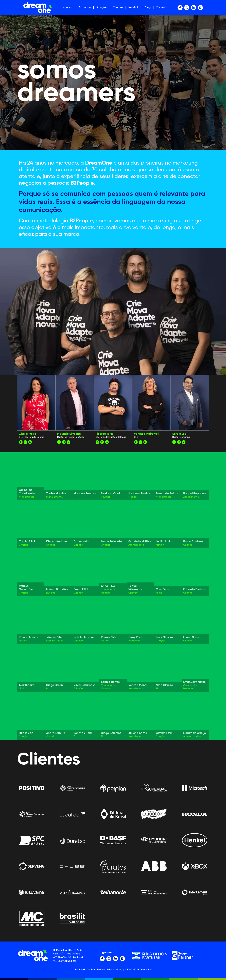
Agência (68, 8)
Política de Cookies (85, 970)
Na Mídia (134, 8)
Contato (161, 8)
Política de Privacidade (110, 970)
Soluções (102, 8)
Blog (148, 8)
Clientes (118, 8)
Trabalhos (85, 8)
